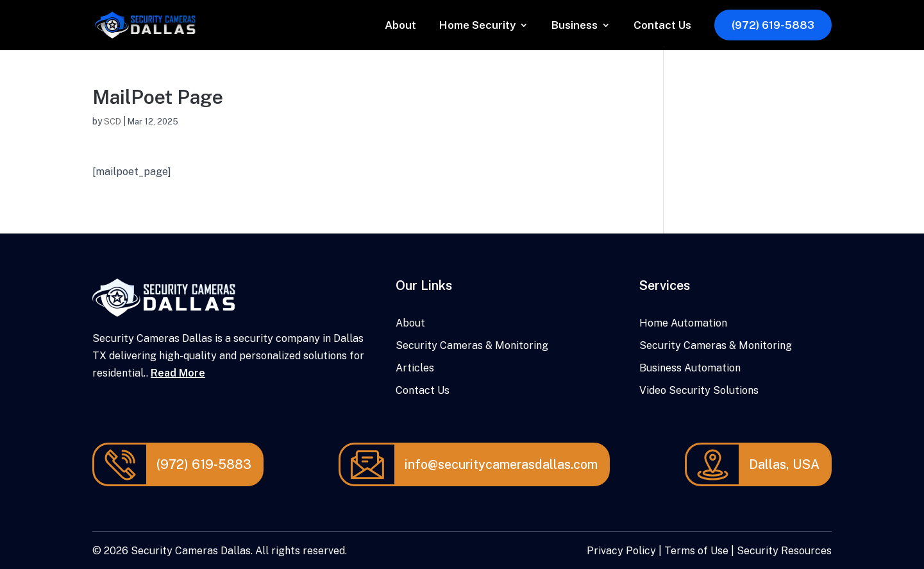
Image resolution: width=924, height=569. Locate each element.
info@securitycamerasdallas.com (501, 464)
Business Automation (690, 368)
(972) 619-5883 (773, 25)
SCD (113, 122)
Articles (415, 368)
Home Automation (683, 323)
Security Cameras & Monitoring (472, 345)
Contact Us (662, 26)
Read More (178, 373)
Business (575, 26)
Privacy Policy (621, 551)
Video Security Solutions (699, 390)
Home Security (477, 26)
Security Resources (784, 551)
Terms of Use (696, 551)
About (400, 26)
